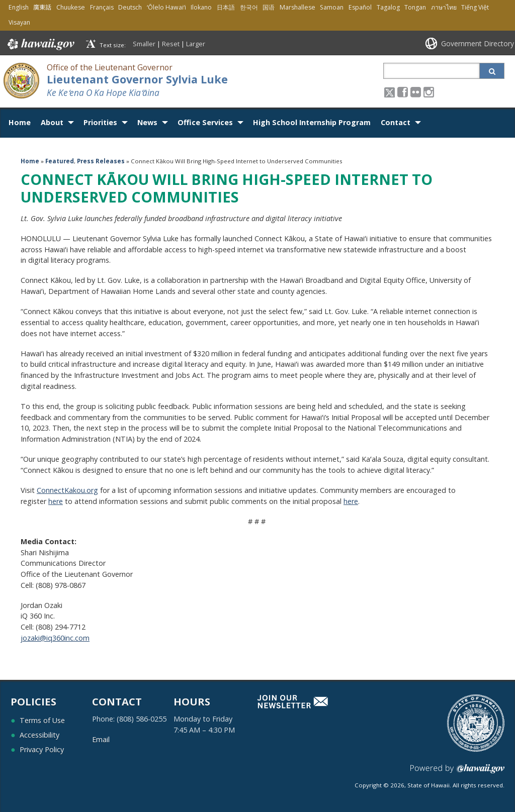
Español (360, 7)
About (52, 122)
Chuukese (71, 7)
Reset (171, 44)
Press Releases (101, 161)
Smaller (144, 44)
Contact (396, 122)
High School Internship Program (312, 122)
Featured (60, 161)
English (19, 7)
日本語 (226, 7)
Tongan (415, 7)
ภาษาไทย (444, 7)
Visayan (19, 22)
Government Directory (478, 43)
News (147, 122)
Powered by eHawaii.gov (457, 773)
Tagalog (388, 7)
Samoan (332, 7)
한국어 (249, 7)
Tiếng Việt (475, 7)
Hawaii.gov (40, 44)
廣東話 (42, 7)
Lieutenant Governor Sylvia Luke (137, 79)
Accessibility (39, 735)
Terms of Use (42, 720)
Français (102, 7)
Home (20, 122)
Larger (196, 44)
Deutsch (130, 7)
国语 (269, 7)
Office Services (205, 122)
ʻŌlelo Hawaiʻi (166, 7)
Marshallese (297, 7)
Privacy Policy (42, 749)
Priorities (100, 122)
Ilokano (201, 7)
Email (101, 739)
